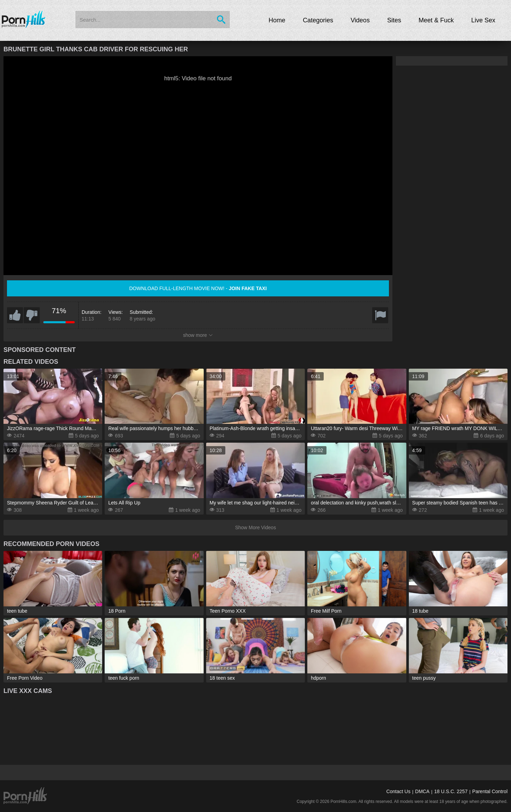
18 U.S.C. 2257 (451, 791)
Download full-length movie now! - (198, 288)
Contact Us (398, 791)
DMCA (422, 791)
